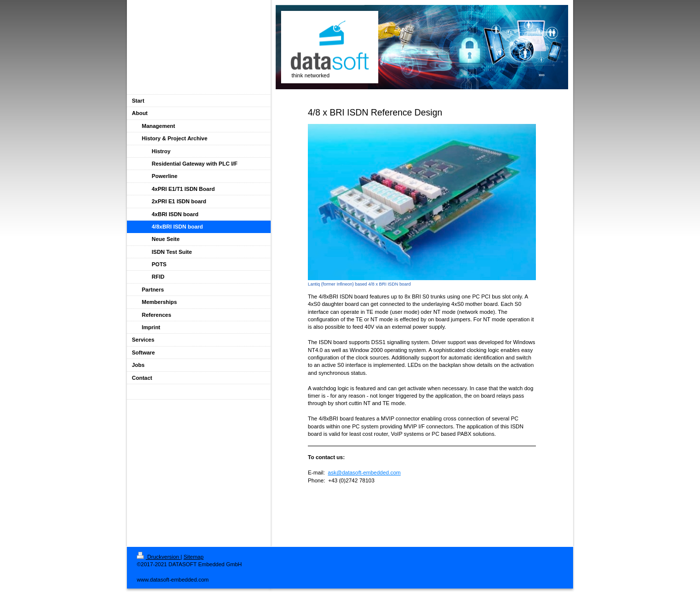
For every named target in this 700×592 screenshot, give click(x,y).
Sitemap (193, 557)
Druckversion (159, 557)
